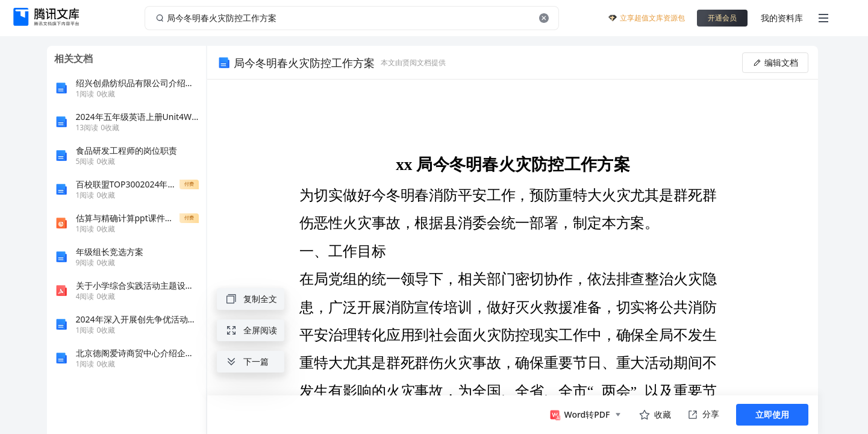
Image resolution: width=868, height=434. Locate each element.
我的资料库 (782, 18)
